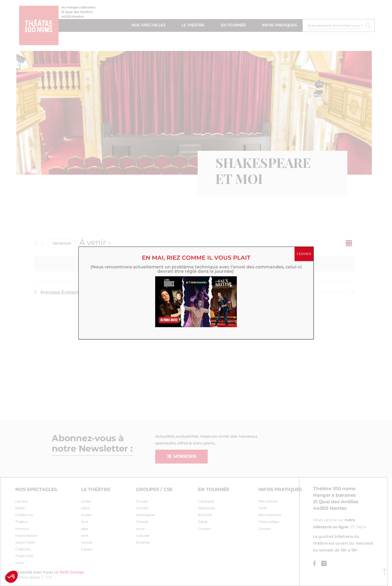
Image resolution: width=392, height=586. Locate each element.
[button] (11, 577)
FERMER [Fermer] (304, 254)
